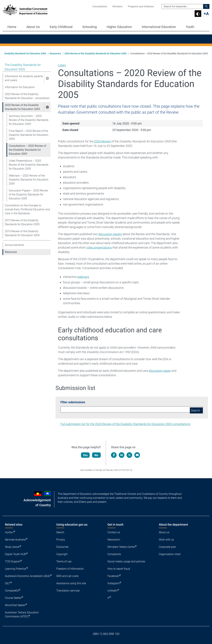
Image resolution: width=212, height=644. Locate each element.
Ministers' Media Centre (121, 547)
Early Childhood (61, 27)
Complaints (114, 554)
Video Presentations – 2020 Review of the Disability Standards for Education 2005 (29, 165)
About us (164, 532)
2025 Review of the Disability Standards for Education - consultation (27, 96)
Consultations (100, 6)
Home (12, 27)
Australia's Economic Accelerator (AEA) (27, 576)
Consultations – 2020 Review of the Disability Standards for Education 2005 (27, 150)
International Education (159, 27)
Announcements (14, 245)
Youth (190, 27)
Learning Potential (16, 569)
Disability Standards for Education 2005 (25, 53)
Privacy (61, 540)
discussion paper (160, 371)
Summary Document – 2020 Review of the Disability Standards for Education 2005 (29, 120)
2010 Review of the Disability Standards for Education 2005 (22, 233)
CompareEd (12, 591)
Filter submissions (73, 402)
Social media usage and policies (126, 561)
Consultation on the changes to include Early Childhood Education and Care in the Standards (27, 209)
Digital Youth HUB (15, 554)
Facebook (113, 576)
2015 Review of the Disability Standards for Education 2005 (22, 222)
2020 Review (102, 141)
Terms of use (64, 561)
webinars (83, 277)
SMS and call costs (67, 576)
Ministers (118, 6)
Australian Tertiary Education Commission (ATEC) (22, 614)
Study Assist (12, 547)
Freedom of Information (70, 569)
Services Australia (15, 540)
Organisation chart (170, 554)
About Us (33, 27)
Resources (55, 53)
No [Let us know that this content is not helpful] (97, 455)
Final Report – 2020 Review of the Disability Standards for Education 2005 (29, 135)
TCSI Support (13, 561)
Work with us (166, 540)
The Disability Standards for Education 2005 (23, 67)
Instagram (113, 583)
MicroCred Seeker (15, 605)
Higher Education (119, 27)
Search (60, 532)
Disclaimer (62, 547)
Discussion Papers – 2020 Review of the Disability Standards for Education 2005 (28, 194)
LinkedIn (112, 591)
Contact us (114, 532)
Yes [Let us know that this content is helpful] (86, 455)
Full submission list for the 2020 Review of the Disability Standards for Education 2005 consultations (125, 424)
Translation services (68, 591)
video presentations (99, 247)
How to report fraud (119, 569)
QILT (8, 583)
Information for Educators (20, 87)
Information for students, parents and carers (24, 78)
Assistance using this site (71, 583)
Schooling (90, 27)
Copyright (62, 554)
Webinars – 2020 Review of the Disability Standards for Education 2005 (29, 180)
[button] (47, 78)
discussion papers (110, 234)
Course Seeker (13, 598)
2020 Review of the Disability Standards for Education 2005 (95, 53)
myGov (9, 532)
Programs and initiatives (141, 6)
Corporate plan (167, 547)
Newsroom (114, 540)
